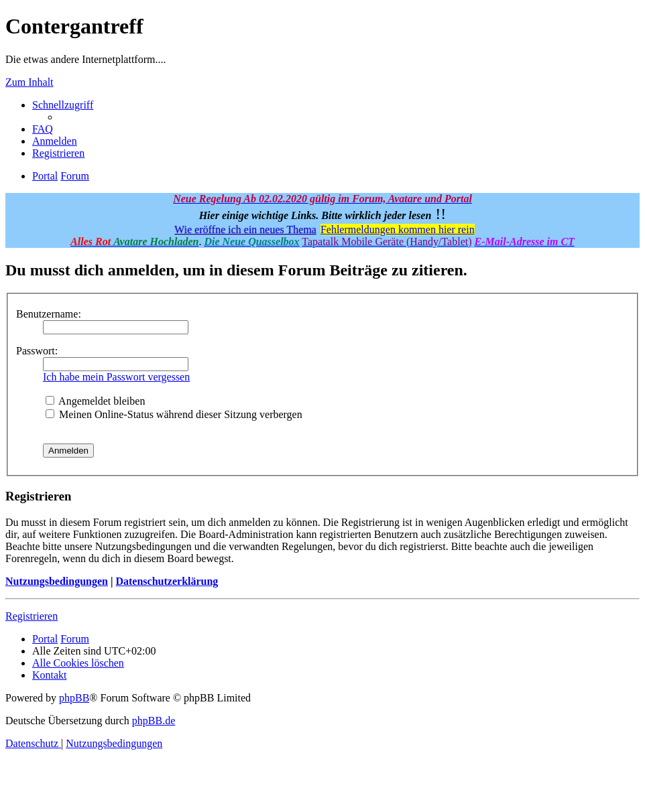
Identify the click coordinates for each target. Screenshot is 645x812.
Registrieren (32, 616)
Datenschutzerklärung (167, 581)
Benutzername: (49, 314)
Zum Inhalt (30, 82)
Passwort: (37, 351)
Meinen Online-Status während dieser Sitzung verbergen (174, 414)
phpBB (74, 698)
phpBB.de (154, 721)
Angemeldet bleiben (95, 401)
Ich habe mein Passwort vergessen (116, 377)
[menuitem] (43, 129)
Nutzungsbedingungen (57, 581)
